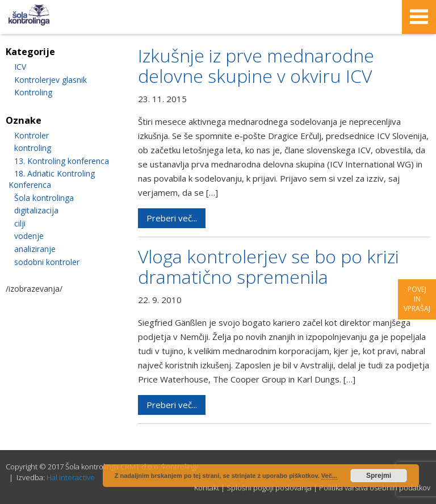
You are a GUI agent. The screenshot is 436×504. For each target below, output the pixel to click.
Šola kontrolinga (44, 198)
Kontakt (207, 488)
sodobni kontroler (47, 262)
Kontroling (33, 92)
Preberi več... (172, 218)
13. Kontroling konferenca (62, 161)
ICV (20, 67)
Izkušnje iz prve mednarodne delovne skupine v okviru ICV (256, 66)
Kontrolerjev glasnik (51, 80)
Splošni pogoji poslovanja (269, 488)
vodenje (29, 236)
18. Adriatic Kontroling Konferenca (52, 179)
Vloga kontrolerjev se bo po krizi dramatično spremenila (269, 266)
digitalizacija (36, 210)
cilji (20, 223)
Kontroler (32, 135)
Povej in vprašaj (417, 299)
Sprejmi (379, 476)
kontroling (33, 148)
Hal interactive (71, 477)
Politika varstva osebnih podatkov (375, 488)
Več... (329, 476)
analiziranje (35, 249)
